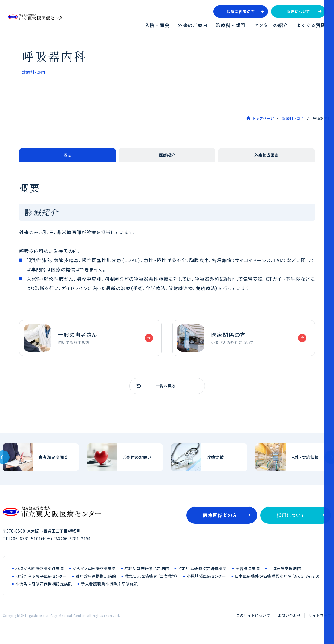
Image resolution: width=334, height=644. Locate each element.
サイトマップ (320, 619)
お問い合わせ (290, 619)
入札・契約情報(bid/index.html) (293, 461)
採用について (298, 12)
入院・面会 (157, 25)
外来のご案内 (192, 25)
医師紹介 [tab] (167, 156)
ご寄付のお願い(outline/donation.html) (125, 461)
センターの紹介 (271, 25)
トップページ (263, 118)
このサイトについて (253, 619)
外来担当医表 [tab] (267, 156)
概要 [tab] (68, 156)
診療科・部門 (231, 25)
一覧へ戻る (167, 389)
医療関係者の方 (241, 12)
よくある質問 (311, 25)
